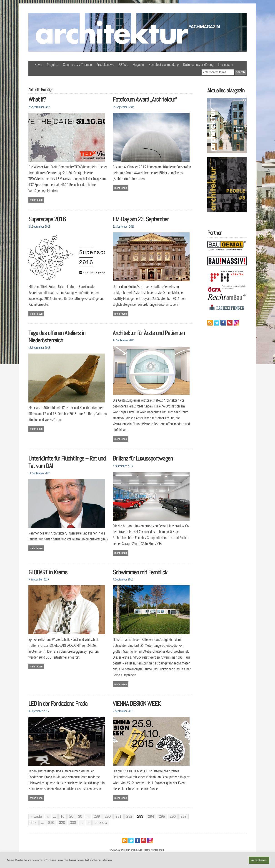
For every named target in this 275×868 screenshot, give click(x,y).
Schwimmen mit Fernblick (140, 572)
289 (97, 816)
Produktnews (105, 65)
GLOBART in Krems (48, 572)
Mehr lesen (36, 200)
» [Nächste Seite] (89, 823)
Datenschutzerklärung (198, 65)
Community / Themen (77, 65)
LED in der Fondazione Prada (58, 704)
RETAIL (124, 65)
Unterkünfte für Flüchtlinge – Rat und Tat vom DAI (67, 462)
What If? (37, 99)
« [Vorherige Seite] (48, 816)
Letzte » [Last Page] (101, 823)
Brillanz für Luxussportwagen (143, 458)
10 (62, 816)
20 (71, 816)
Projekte (53, 65)
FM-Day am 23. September (141, 219)
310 (51, 823)
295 (162, 816)
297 (184, 816)
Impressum (225, 65)
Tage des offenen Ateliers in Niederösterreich (57, 337)
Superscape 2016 (47, 219)
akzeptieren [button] (259, 860)
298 (34, 823)
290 (108, 816)
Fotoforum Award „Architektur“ (145, 99)
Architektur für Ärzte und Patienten (149, 333)
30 (80, 816)
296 (173, 816)
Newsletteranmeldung (164, 65)
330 (73, 823)
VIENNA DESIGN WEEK (137, 704)
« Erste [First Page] (36, 816)
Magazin (138, 65)
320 (62, 823)
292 (129, 816)
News (38, 65)
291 (119, 816)
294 (151, 816)
